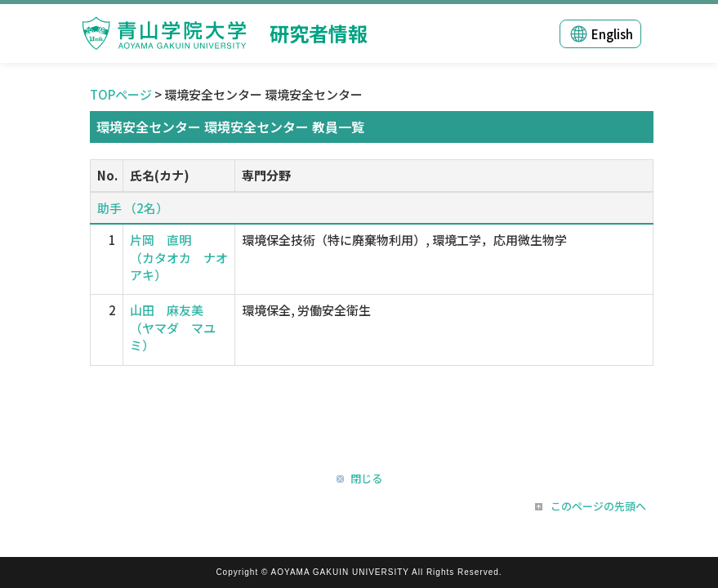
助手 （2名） (133, 208)
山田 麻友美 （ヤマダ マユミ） (173, 327)
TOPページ (121, 94)
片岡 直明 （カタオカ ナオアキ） (179, 257)
